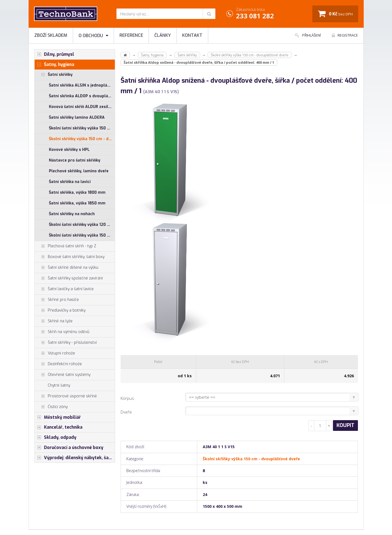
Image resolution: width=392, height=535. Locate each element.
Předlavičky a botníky (60, 311)
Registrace (345, 35)
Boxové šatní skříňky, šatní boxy (69, 257)
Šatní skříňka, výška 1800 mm (77, 192)
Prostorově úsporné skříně (66, 396)
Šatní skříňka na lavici (70, 182)
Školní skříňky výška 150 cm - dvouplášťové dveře (82, 139)
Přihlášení (308, 35)
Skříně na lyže (54, 321)
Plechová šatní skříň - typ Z (65, 246)
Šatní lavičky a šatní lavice (64, 289)
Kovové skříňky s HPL (69, 150)
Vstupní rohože (55, 353)
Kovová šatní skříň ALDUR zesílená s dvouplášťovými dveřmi (82, 107)
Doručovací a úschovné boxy (69, 448)
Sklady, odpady (55, 437)
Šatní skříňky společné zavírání (69, 278)
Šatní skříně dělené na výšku (66, 268)
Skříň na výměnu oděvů (62, 332)
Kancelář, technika (59, 427)
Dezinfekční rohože (58, 364)
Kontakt (192, 35)
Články (163, 35)
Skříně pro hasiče (57, 300)
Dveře (126, 412)
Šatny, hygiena (54, 65)
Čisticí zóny (51, 407)
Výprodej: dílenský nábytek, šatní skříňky (75, 458)
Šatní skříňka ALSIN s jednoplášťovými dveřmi (82, 85)
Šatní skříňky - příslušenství (66, 343)
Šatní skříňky (54, 75)
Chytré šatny (59, 385)
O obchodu (93, 36)
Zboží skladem (51, 35)
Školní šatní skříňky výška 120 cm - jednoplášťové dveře (82, 225)
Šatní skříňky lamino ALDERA (77, 117)
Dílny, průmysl (54, 54)
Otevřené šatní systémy (62, 375)
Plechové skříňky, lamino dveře (79, 171)
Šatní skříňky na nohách (72, 214)
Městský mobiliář (58, 417)
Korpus (127, 398)
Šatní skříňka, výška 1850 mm (77, 203)
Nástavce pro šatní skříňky (75, 160)
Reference (131, 35)
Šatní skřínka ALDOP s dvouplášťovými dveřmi (82, 96)
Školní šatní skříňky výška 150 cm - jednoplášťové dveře (82, 128)
